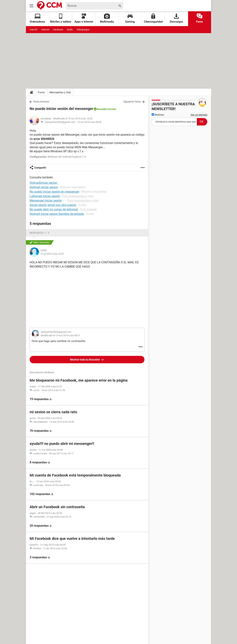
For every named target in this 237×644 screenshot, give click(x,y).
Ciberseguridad (153, 18)
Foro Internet (88, 209)
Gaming (130, 18)
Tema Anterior (41, 102)
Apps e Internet (84, 18)
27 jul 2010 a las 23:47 (52, 254)
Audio (70, 30)
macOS (34, 30)
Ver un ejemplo (199, 115)
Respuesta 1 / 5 (39, 233)
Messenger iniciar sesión (46, 201)
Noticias (158, 115)
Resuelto (102, 109)
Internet (45, 30)
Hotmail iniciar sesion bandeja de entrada (57, 214)
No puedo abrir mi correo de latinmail (54, 209)
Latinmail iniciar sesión (45, 196)
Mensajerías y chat (60, 92)
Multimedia (107, 18)
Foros (200, 18)
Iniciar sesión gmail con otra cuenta (53, 205)
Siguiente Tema (132, 102)
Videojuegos (83, 30)
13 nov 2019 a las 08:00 (89, 122)
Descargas (176, 18)
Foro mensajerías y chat (78, 196)
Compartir (40, 168)
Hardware (58, 30)
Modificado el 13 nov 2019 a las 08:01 (60, 335)
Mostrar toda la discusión (85, 360)
